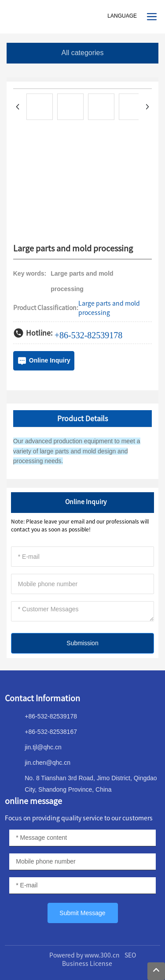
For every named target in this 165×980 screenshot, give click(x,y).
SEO (130, 955)
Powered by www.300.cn (84, 955)
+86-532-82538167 (51, 732)
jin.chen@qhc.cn (48, 763)
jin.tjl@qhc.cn (43, 747)
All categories (82, 53)
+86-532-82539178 (89, 335)
